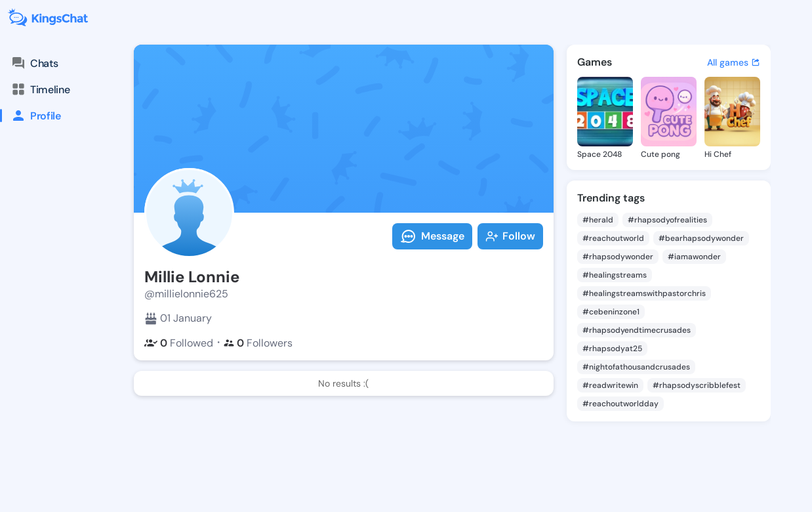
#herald (598, 220)
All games (734, 62)
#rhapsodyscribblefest (697, 385)
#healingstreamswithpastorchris (644, 293)
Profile (30, 116)
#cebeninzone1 (611, 312)
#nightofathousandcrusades (636, 367)
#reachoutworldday (620, 404)
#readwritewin (610, 385)
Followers (258, 343)
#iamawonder (694, 257)
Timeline (40, 89)
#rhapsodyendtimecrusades (637, 330)
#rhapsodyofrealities (667, 220)
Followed (179, 343)
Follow (510, 236)
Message (432, 236)
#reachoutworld (613, 238)
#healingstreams (615, 275)
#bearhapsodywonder (701, 238)
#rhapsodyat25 (612, 349)
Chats (34, 63)
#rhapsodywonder (618, 257)
